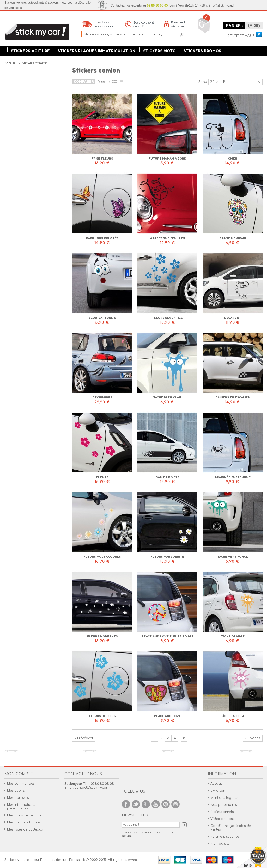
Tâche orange (233, 636)
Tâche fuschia (233, 716)
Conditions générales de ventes (231, 828)
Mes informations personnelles (21, 807)
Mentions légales (224, 798)
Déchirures (102, 397)
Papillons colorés (102, 238)
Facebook (126, 804)
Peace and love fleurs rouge (168, 636)
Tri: (225, 82)
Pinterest (166, 804)
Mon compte (19, 774)
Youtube (156, 804)
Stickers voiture (30, 51)
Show (203, 82)
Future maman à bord (168, 159)
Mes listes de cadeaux (25, 829)
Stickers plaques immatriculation (96, 51)
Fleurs (102, 477)
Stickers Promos (202, 51)
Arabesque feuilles (168, 238)
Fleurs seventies (167, 318)
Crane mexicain (233, 238)
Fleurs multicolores (102, 557)
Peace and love (167, 716)
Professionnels (222, 812)
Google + (146, 804)
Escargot (233, 318)
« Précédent (84, 738)
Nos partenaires (224, 805)
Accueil (216, 784)
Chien (233, 159)
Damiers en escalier (233, 397)
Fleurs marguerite (167, 557)
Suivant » (253, 738)
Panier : (234, 25)
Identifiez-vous (241, 36)
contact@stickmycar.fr (92, 788)
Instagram (175, 804)
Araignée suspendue (233, 477)
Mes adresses (18, 798)
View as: (104, 82)
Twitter (136, 804)
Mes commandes (21, 784)
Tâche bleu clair (168, 397)
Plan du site (220, 844)
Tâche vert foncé (233, 557)
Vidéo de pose (222, 819)
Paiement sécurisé (225, 837)
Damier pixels (168, 477)
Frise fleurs (102, 159)
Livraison (218, 791)
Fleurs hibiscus (102, 716)
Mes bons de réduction (26, 815)
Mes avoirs (16, 791)
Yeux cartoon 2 (102, 318)
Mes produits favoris (24, 822)
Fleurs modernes (102, 636)
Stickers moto (159, 51)
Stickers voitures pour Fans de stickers (35, 860)
